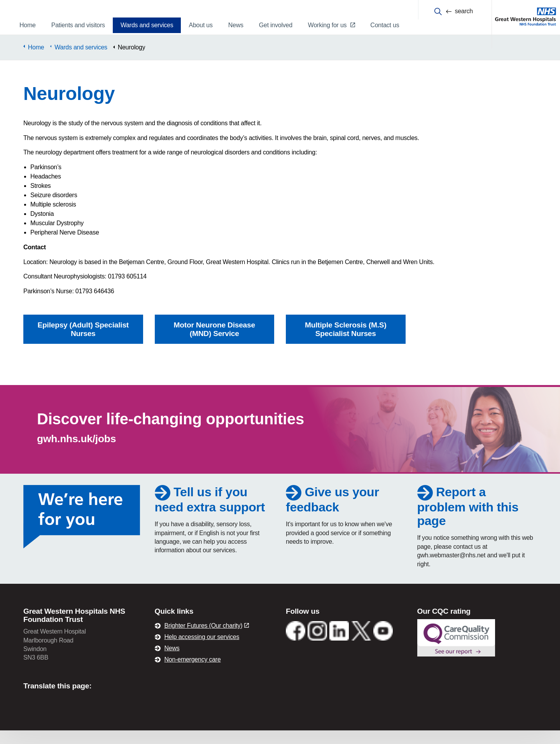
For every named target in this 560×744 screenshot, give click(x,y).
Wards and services (147, 25)
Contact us (385, 25)
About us (200, 25)
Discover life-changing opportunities (171, 432)
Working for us (331, 25)
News (236, 25)
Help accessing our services (202, 650)
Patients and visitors (78, 25)
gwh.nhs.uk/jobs (76, 452)
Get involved (276, 25)
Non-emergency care (193, 673)
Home (28, 25)
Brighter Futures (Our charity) (207, 639)
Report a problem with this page (468, 520)
